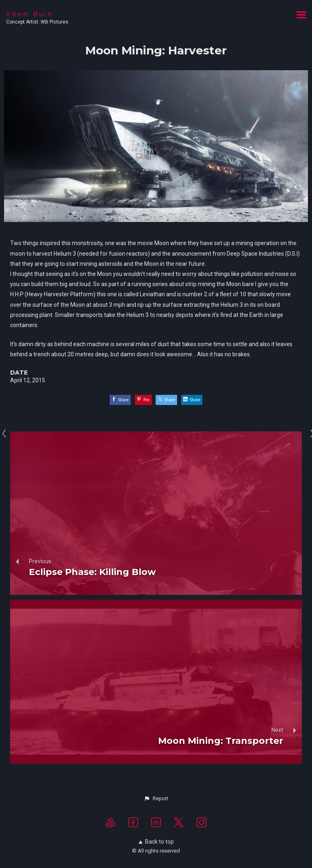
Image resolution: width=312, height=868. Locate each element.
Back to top (156, 842)
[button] (156, 799)
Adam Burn (30, 14)
